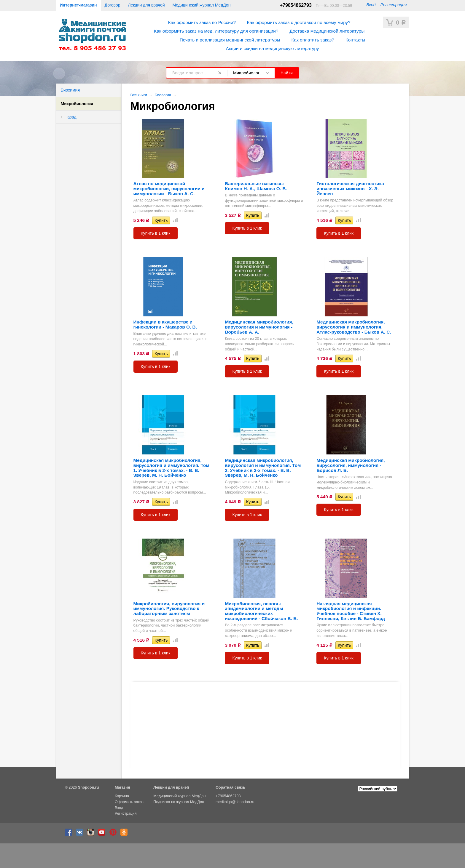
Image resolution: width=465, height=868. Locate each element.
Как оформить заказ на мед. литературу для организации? (216, 31)
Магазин (122, 787)
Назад (71, 117)
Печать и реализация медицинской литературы (230, 40)
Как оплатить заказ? (313, 40)
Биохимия (70, 90)
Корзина (122, 796)
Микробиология (77, 104)
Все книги (139, 95)
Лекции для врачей (146, 5)
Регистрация (393, 5)
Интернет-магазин (78, 5)
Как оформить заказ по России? (202, 22)
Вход (371, 5)
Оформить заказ (129, 802)
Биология (163, 95)
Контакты (355, 40)
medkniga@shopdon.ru (235, 802)
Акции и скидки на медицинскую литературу (272, 48)
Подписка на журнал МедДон (179, 802)
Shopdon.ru (89, 787)
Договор (113, 5)
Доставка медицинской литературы (327, 31)
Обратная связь (230, 787)
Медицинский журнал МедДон (202, 5)
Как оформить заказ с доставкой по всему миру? (299, 22)
